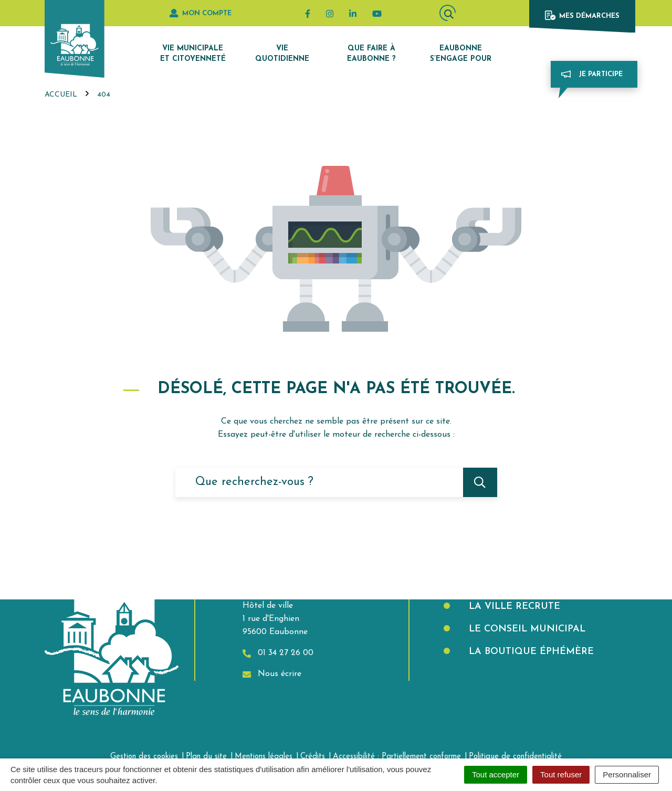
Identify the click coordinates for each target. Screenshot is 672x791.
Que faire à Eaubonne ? (371, 54)
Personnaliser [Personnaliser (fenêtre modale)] (627, 774)
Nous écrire (272, 674)
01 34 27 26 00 (278, 653)
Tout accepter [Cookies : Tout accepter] (496, 774)
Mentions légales (264, 757)
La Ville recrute (513, 607)
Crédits (313, 757)
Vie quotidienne (282, 54)
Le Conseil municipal (526, 629)
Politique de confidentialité (515, 757)
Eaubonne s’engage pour (461, 54)
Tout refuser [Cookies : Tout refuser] (561, 774)
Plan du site (206, 757)
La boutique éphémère (530, 652)
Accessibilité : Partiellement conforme (397, 757)
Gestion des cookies (144, 757)
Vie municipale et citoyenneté (193, 54)
